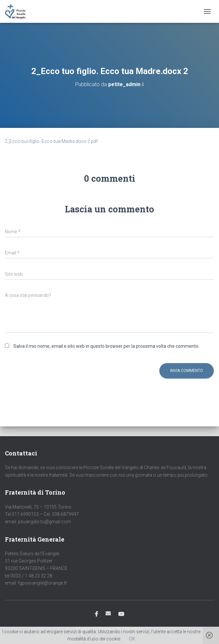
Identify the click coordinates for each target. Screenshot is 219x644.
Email (108, 613)
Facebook (96, 614)
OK (132, 639)
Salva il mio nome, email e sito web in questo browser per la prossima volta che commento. (106, 346)
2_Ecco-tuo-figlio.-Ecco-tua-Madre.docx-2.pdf (51, 141)
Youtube (121, 614)
